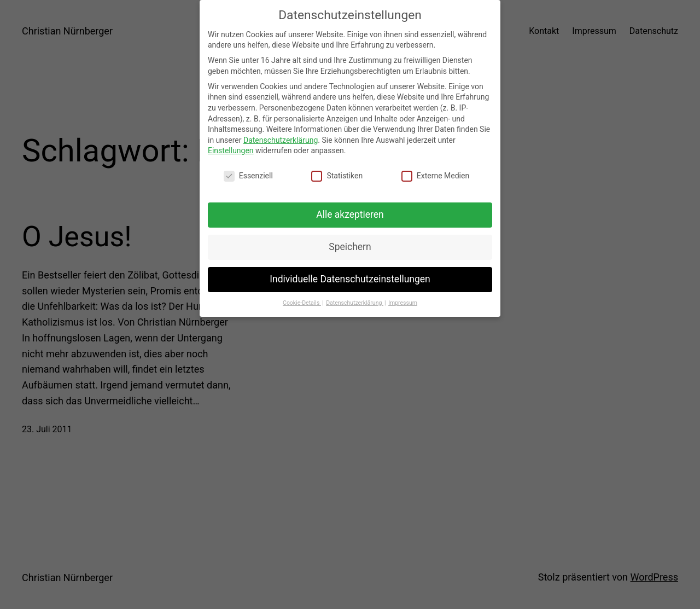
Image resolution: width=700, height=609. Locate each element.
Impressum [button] (403, 298)
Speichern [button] (350, 242)
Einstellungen (231, 147)
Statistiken (337, 172)
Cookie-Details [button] (302, 298)
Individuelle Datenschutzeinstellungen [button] (350, 275)
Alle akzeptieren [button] (350, 210)
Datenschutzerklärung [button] (355, 298)
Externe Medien (435, 172)
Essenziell (248, 172)
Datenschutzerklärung (281, 136)
